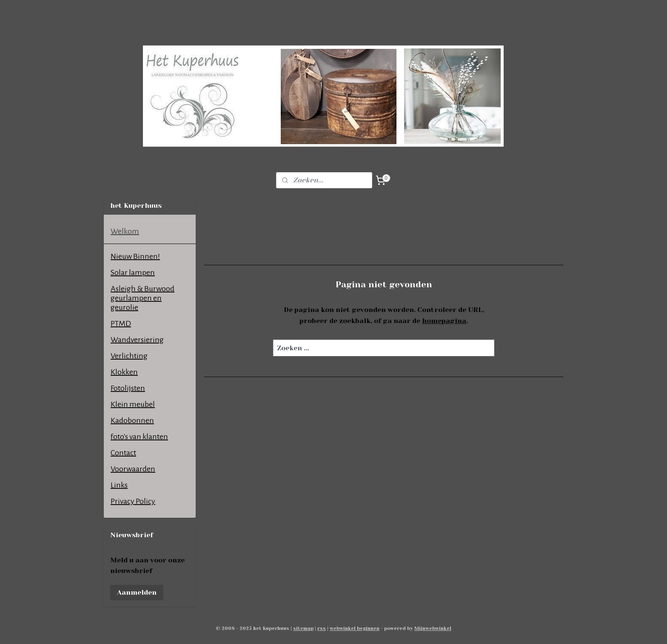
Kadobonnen (132, 420)
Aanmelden (137, 592)
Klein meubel (133, 404)
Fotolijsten (128, 388)
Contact (123, 453)
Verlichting (129, 356)
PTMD (121, 323)
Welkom (125, 231)
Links (119, 485)
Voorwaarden (133, 469)
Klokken (124, 372)
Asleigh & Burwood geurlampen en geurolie (143, 298)
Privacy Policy (133, 501)
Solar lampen (133, 272)
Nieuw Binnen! (135, 256)
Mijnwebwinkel (433, 628)
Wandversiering (137, 340)
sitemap (303, 628)
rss (322, 628)
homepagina (444, 321)
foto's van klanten (139, 437)
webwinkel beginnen (355, 628)
